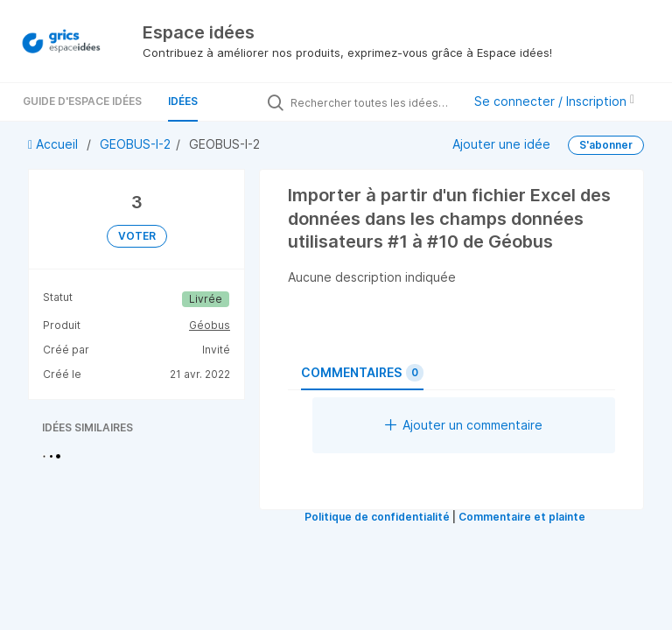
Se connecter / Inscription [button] (554, 101)
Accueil (55, 144)
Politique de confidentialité (377, 517)
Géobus (210, 325)
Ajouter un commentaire (464, 425)
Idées (183, 101)
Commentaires (362, 373)
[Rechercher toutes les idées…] (372, 102)
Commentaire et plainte (522, 517)
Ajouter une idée (501, 144)
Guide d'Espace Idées (82, 101)
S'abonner (606, 145)
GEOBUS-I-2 (135, 144)
